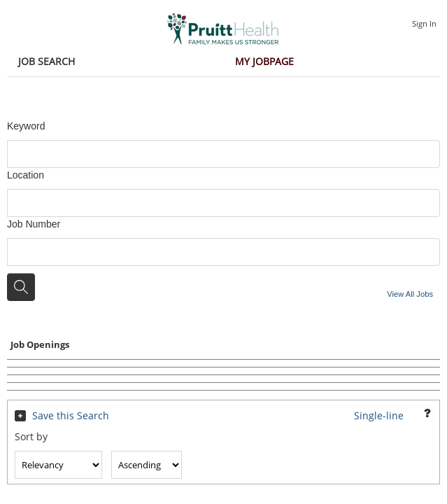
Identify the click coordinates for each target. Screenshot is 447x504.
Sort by (31, 436)
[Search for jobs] (21, 287)
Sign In (424, 23)
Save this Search (71, 415)
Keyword (26, 126)
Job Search (47, 61)
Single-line (379, 415)
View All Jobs (410, 294)
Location (26, 175)
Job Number (34, 224)
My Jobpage (264, 61)
